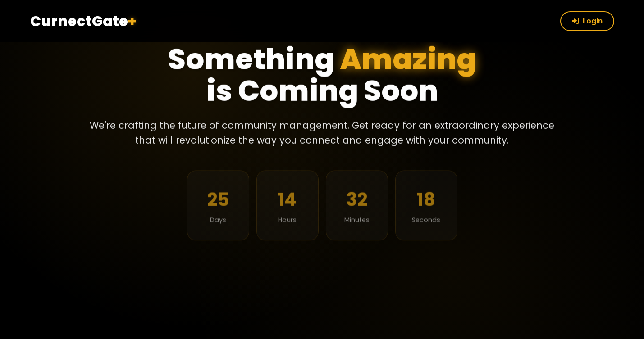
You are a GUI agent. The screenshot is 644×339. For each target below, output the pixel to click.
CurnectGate (83, 21)
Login (587, 21)
